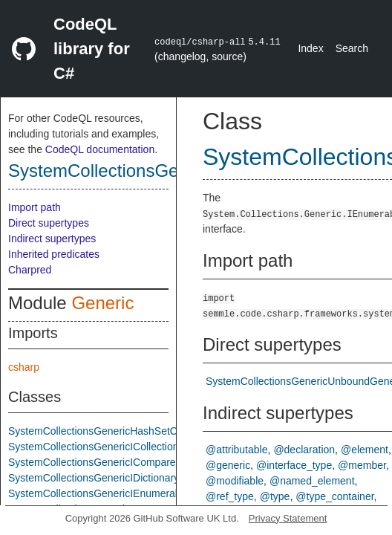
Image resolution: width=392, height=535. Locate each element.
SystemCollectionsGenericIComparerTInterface (117, 462)
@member (362, 465)
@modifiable (235, 481)
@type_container (334, 496)
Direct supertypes (49, 223)
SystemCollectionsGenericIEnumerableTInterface (122, 493)
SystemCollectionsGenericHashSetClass (102, 431)
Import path (35, 207)
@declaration (304, 450)
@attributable (236, 450)
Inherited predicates (54, 254)
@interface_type (294, 465)
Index (310, 48)
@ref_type (230, 496)
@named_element (312, 481)
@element (365, 450)
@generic (228, 465)
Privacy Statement (288, 518)
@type (275, 496)
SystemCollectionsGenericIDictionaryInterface (114, 478)
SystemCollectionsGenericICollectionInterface (114, 447)
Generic (102, 303)
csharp (24, 367)
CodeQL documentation (100, 149)
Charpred (30, 270)
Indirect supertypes (52, 239)
